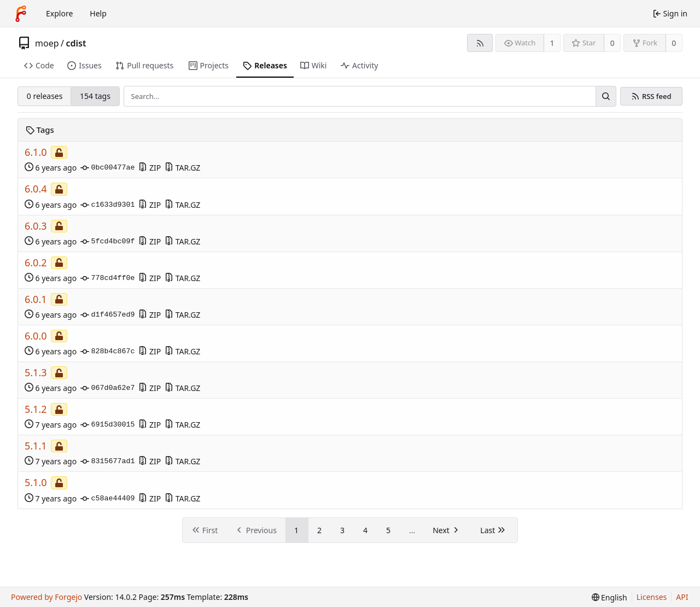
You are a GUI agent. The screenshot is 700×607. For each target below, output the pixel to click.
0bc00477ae (107, 168)
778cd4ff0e (107, 278)
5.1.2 (36, 409)
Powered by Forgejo (46, 597)
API (682, 597)
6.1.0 (36, 152)
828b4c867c (107, 352)
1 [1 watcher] (552, 43)
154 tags (95, 96)
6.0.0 (36, 336)
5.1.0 (36, 483)
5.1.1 (36, 446)
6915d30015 (107, 425)
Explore (59, 13)
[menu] (609, 597)
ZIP (150, 168)
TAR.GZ (182, 168)
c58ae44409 (107, 499)
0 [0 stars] (612, 43)
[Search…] (606, 96)
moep (47, 43)
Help (98, 13)
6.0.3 (36, 226)
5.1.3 (36, 373)
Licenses (652, 597)
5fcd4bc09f (107, 242)
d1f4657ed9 (107, 315)
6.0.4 (36, 189)
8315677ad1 (107, 462)
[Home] (21, 14)
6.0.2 (36, 263)
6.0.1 (36, 299)
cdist (76, 43)
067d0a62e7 (107, 388)
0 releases (45, 96)
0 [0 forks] (674, 43)
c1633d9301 (107, 205)
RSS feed (657, 97)
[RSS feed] (480, 43)
